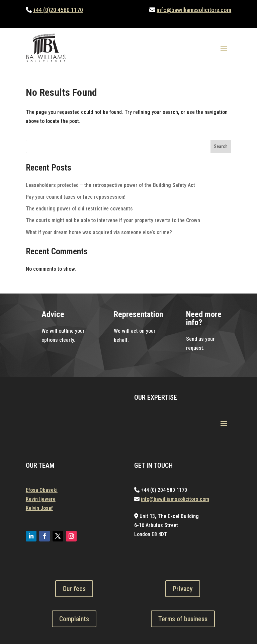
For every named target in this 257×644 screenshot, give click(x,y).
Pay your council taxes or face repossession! (76, 197)
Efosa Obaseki (42, 490)
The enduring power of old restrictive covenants (79, 209)
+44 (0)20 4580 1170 (58, 10)
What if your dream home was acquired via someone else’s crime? (99, 232)
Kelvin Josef (39, 508)
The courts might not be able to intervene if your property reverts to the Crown (113, 220)
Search (221, 146)
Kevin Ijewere (41, 499)
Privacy (183, 589)
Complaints (74, 619)
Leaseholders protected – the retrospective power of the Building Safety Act (110, 185)
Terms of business (183, 619)
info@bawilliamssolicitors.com (194, 10)
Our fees (74, 589)
